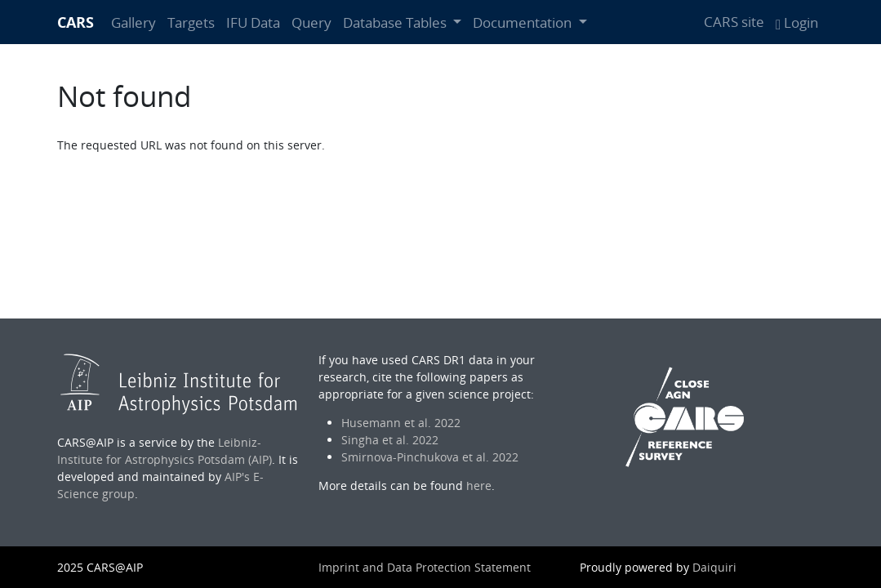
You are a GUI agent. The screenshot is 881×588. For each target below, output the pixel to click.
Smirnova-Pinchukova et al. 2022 (430, 457)
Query (311, 22)
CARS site (734, 22)
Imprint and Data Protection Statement (425, 567)
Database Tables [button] (396, 22)
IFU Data (253, 22)
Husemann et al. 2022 (401, 423)
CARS (76, 22)
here (479, 486)
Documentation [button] (524, 22)
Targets (191, 22)
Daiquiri (714, 567)
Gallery (133, 22)
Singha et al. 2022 (390, 440)
